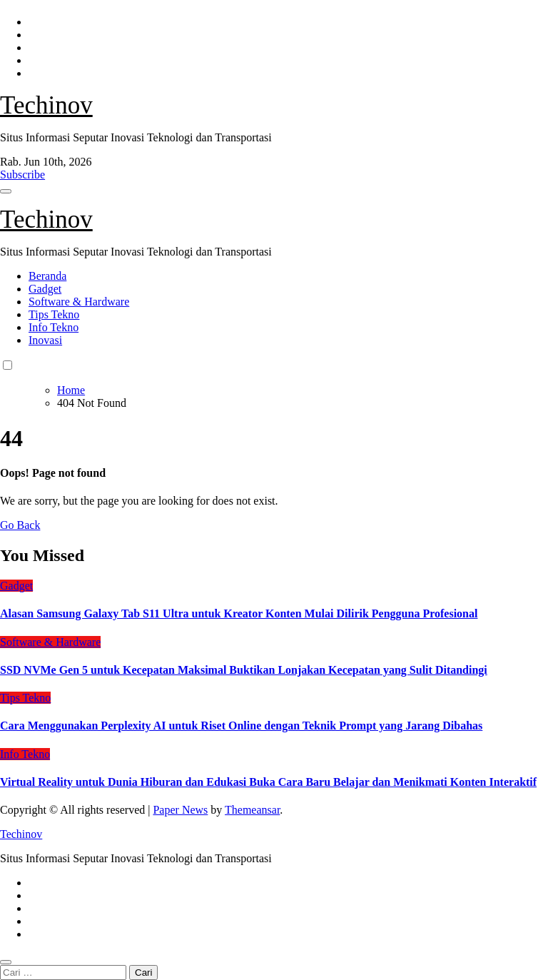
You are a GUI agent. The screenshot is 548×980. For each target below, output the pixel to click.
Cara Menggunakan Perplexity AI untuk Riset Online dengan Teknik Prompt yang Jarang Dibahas (241, 726)
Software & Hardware (79, 302)
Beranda (47, 276)
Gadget (45, 289)
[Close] (6, 962)
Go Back (20, 525)
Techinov (46, 105)
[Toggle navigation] (6, 191)
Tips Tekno (54, 314)
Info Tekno (54, 327)
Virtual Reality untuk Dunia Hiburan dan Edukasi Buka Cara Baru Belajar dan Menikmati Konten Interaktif (268, 782)
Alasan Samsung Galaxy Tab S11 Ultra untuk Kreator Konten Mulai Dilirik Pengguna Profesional (239, 613)
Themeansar (252, 810)
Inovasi (45, 340)
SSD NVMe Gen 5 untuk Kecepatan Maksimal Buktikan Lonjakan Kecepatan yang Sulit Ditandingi (244, 670)
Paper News (180, 810)
